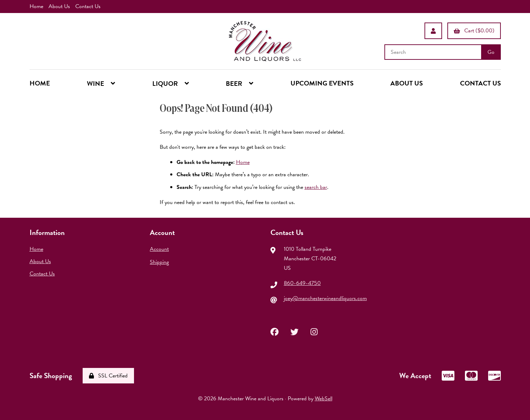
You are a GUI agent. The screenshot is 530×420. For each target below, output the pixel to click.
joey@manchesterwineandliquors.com (325, 298)
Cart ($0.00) (474, 31)
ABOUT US (407, 83)
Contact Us (88, 6)
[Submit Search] (491, 52)
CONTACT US (480, 83)
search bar (316, 187)
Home (36, 6)
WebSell (324, 399)
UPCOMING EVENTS (322, 83)
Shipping (159, 262)
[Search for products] (434, 52)
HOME (40, 83)
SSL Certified (108, 376)
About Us (59, 6)
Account (159, 249)
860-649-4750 (302, 283)
